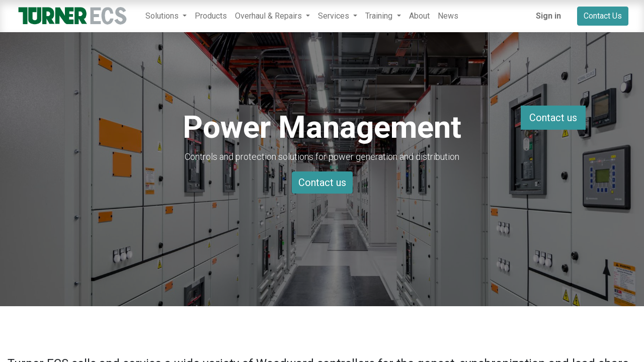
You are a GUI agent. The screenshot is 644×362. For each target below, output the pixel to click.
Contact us (322, 183)
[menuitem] (211, 16)
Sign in (548, 16)
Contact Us (603, 16)
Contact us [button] (553, 118)
